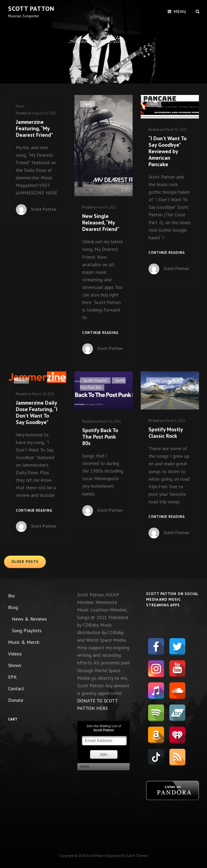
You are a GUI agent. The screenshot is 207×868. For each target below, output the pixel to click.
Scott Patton (31, 8)
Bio (11, 596)
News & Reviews (29, 619)
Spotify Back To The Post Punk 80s (100, 437)
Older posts (25, 562)
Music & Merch (24, 642)
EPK (12, 677)
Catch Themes (137, 856)
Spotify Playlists (95, 380)
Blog (13, 607)
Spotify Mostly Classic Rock (166, 433)
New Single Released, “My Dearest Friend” (101, 223)
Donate (16, 700)
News (20, 106)
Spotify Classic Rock (165, 380)
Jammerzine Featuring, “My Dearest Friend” (34, 128)
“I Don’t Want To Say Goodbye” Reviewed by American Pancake (168, 151)
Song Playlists (27, 631)
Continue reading (100, 333)
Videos (15, 654)
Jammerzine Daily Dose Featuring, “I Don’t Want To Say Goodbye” (37, 412)
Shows (15, 665)
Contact (16, 688)
